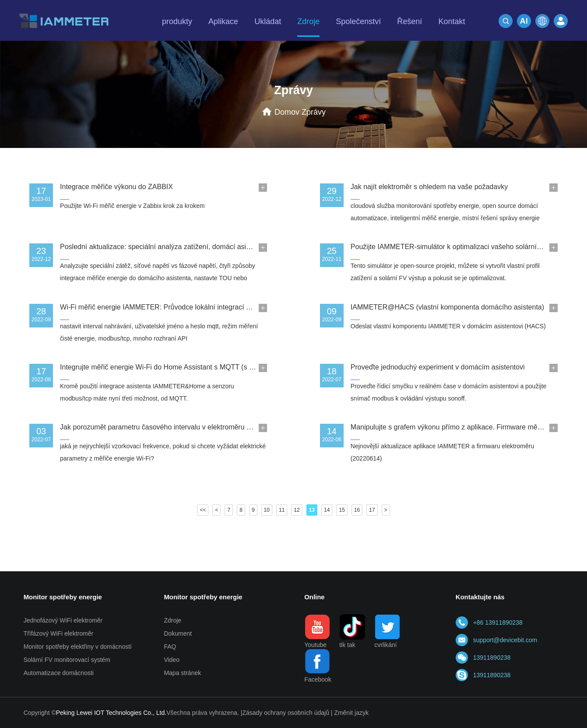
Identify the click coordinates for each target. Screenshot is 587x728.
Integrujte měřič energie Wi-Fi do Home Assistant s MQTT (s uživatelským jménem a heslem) (204, 367)
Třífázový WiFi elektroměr (58, 633)
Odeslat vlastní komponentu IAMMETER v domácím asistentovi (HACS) (448, 326)
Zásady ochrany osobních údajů (285, 713)
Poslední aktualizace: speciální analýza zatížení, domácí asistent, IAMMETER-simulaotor (198, 247)
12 (297, 510)
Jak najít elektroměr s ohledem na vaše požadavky (429, 187)
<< (203, 510)
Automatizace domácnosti (59, 673)
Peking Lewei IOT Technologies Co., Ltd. (111, 713)
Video (172, 660)
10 (267, 510)
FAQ (170, 647)
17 (372, 510)
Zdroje (172, 620)
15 (342, 510)
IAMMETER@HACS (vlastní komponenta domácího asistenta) (447, 307)
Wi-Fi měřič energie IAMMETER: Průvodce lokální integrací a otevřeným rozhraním (189, 307)
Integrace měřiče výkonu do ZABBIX (116, 187)
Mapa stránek (182, 673)
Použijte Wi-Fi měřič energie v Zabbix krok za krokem (132, 206)
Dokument (178, 633)
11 (282, 510)
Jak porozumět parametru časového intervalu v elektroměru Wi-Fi (161, 427)
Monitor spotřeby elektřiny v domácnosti (78, 647)
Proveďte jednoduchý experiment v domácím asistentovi (438, 367)
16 (357, 510)
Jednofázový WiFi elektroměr (63, 620)
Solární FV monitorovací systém (67, 660)
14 (327, 510)
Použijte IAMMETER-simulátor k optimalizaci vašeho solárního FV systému (467, 247)
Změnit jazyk (351, 713)
